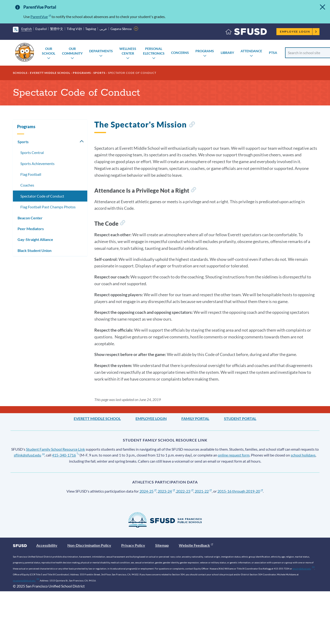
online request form (234, 455)
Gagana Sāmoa (121, 29)
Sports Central (32, 152)
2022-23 (185, 491)
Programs (205, 51)
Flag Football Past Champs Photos (48, 207)
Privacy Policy (133, 545)
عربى (103, 29)
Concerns (180, 53)
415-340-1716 (65, 455)
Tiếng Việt (74, 29)
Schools (20, 73)
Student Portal (240, 418)
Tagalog (91, 29)
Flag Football (31, 174)
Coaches (27, 185)
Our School (49, 51)
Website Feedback (196, 545)
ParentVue (41, 17)
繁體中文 (57, 29)
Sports (99, 73)
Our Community (72, 51)
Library (227, 53)
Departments (101, 51)
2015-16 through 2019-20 (240, 491)
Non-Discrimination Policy (89, 545)
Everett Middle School (50, 73)
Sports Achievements (37, 163)
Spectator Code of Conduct (42, 196)
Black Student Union (35, 250)
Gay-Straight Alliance (35, 239)
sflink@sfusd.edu (29, 455)
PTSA (273, 53)
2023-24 (166, 491)
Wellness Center (128, 51)
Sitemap (162, 545)
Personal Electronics (154, 51)
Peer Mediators (31, 229)
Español (41, 29)
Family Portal (195, 418)
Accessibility (47, 545)
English (27, 29)
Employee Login (299, 32)
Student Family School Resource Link (55, 449)
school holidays (303, 455)
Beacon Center (30, 218)
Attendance (251, 51)
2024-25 (148, 491)
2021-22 (203, 491)
